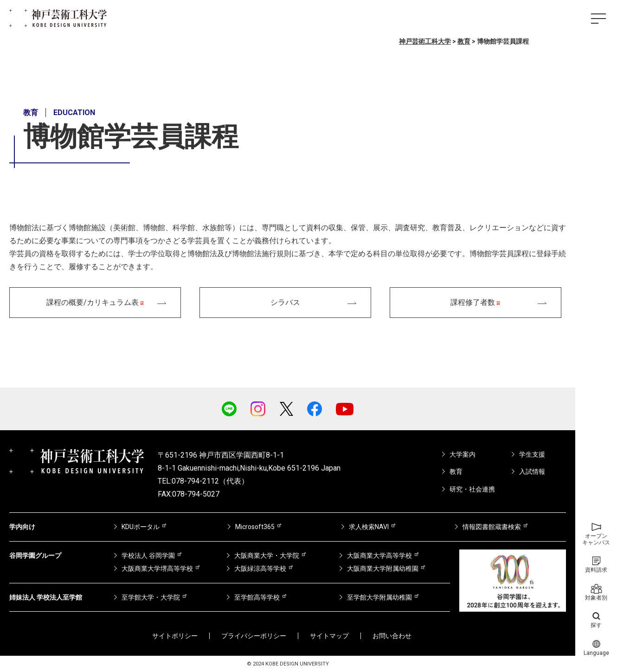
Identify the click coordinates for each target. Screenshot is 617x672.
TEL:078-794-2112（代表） (203, 481)
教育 (456, 472)
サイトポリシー (175, 636)
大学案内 (463, 454)
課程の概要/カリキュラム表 (93, 302)
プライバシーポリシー (254, 636)
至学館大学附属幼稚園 (379, 597)
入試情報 (532, 472)
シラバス (285, 302)
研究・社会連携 (472, 489)
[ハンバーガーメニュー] (598, 19)
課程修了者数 (473, 302)
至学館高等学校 (257, 597)
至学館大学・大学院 (151, 597)
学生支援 (532, 454)
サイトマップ (329, 636)
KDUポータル (141, 527)
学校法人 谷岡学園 (148, 556)
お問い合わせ (392, 636)
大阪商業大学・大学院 (267, 556)
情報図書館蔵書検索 (492, 527)
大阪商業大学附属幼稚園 (383, 569)
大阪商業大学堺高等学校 (157, 569)
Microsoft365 (255, 527)
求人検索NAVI (369, 527)
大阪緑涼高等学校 (260, 569)
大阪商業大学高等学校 (379, 556)
